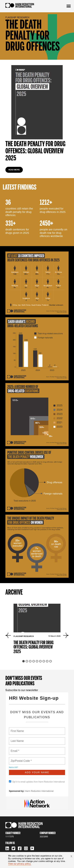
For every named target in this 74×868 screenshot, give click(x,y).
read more (14, 170)
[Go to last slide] (8, 635)
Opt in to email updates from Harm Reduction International (37, 782)
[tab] (23, 661)
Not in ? (13, 767)
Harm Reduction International (39, 791)
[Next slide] (66, 635)
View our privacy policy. (20, 864)
